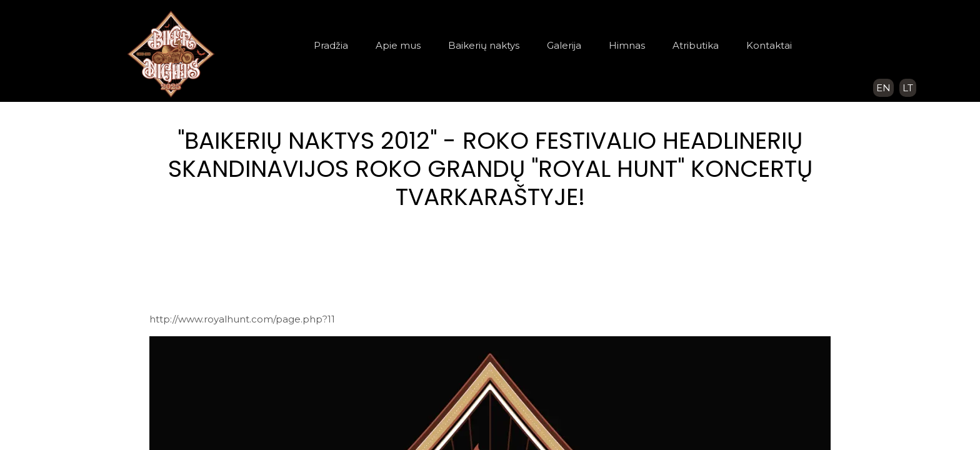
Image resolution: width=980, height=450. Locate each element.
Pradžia (331, 45)
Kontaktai (769, 45)
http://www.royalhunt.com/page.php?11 (242, 319)
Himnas (627, 45)
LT (908, 88)
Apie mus (398, 45)
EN (883, 88)
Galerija (564, 45)
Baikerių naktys (484, 45)
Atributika (696, 45)
